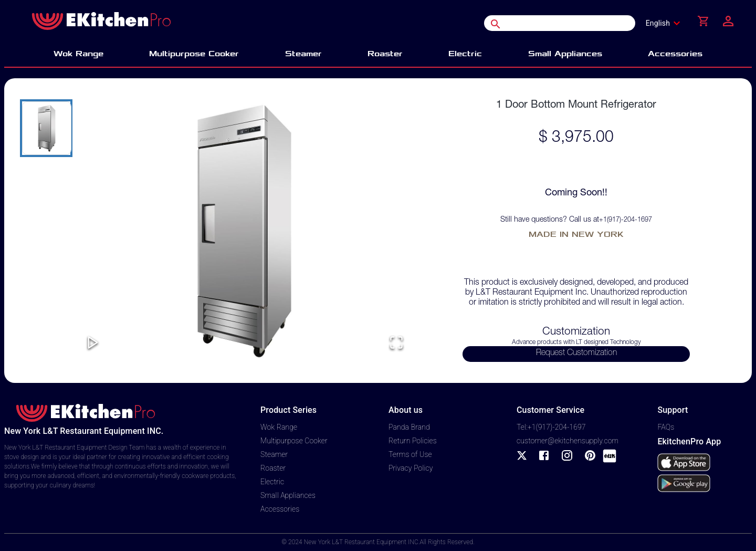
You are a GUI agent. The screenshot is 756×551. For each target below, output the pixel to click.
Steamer (274, 454)
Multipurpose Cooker (294, 441)
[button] (245, 231)
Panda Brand (409, 427)
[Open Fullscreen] (396, 343)
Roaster (273, 468)
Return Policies (413, 441)
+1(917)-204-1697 (626, 220)
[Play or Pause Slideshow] (93, 343)
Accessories (280, 509)
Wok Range (279, 427)
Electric (272, 482)
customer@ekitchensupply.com (568, 441)
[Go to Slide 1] (46, 128)
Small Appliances (288, 495)
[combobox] (666, 23)
